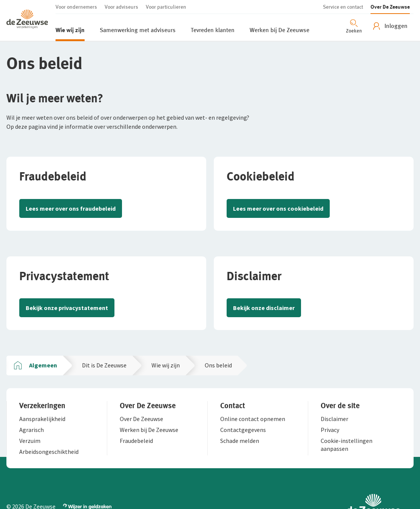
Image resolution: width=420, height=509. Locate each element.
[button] (31, 20)
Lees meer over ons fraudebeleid (71, 208)
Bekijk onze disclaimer (264, 308)
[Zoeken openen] (354, 26)
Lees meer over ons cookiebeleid (278, 208)
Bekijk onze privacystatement (67, 308)
